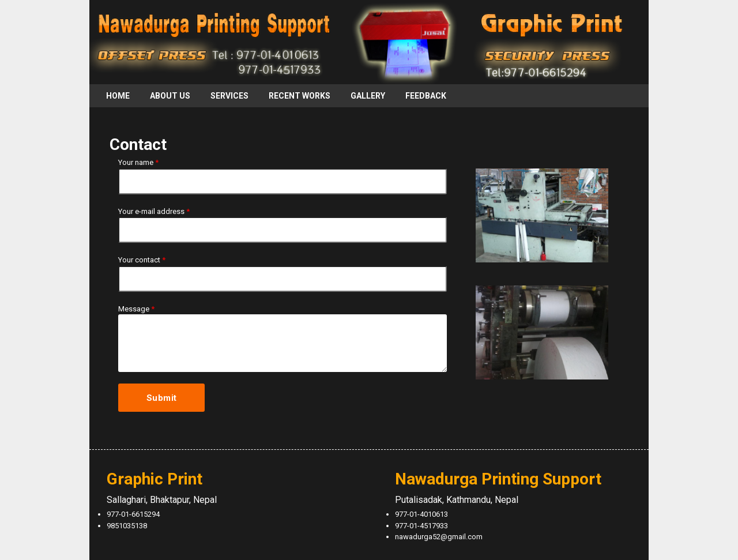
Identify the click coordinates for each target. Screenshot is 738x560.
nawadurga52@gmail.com (439, 537)
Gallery (368, 96)
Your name (138, 162)
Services (229, 96)
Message (136, 309)
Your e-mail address (154, 211)
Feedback (426, 96)
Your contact (142, 260)
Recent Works (300, 96)
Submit (162, 398)
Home (118, 96)
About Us (170, 96)
